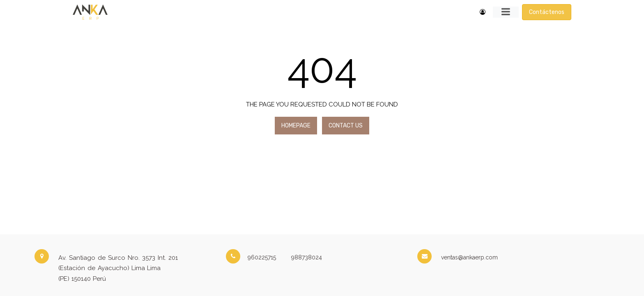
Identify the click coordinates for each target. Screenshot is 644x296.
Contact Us (346, 126)
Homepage (296, 126)
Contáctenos (547, 12)
